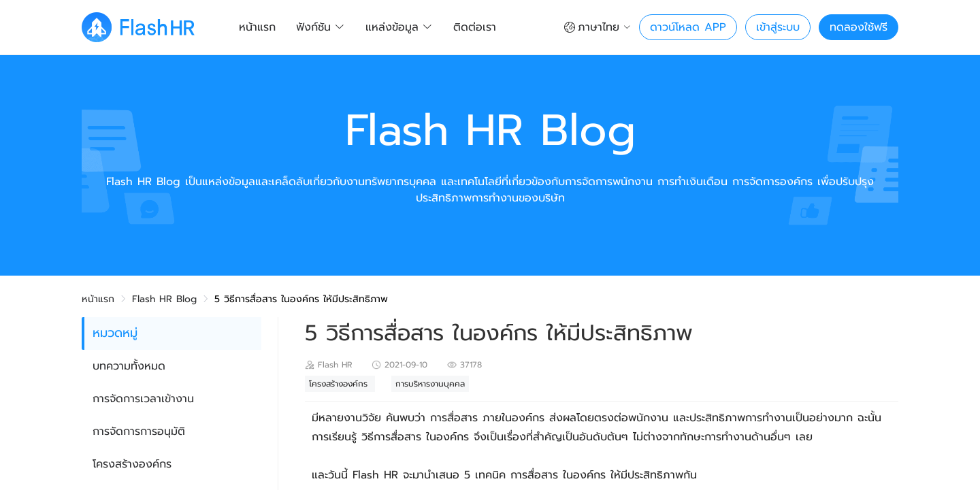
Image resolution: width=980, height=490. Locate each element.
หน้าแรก (257, 27)
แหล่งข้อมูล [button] (399, 27)
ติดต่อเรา (475, 27)
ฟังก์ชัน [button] (321, 27)
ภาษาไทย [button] (598, 27)
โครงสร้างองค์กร (132, 464)
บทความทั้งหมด (129, 366)
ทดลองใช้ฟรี (859, 27)
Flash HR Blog (164, 299)
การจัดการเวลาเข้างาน (143, 399)
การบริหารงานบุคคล (430, 384)
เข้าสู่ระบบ (778, 27)
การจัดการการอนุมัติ (139, 431)
